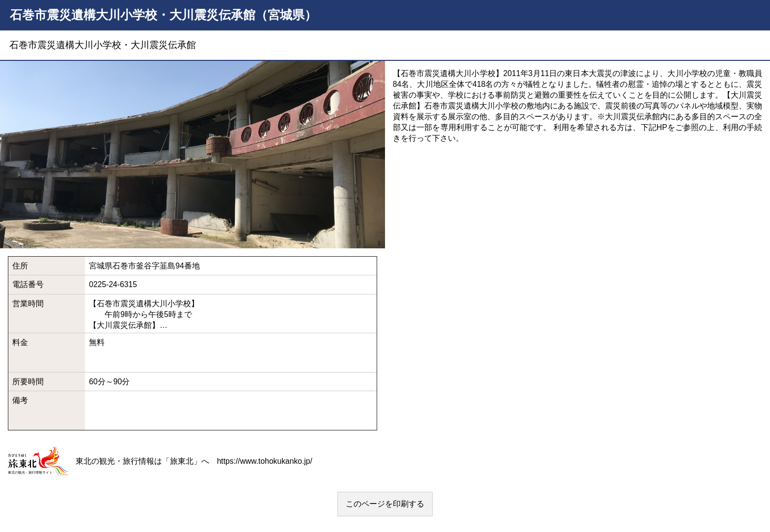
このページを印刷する (385, 504)
